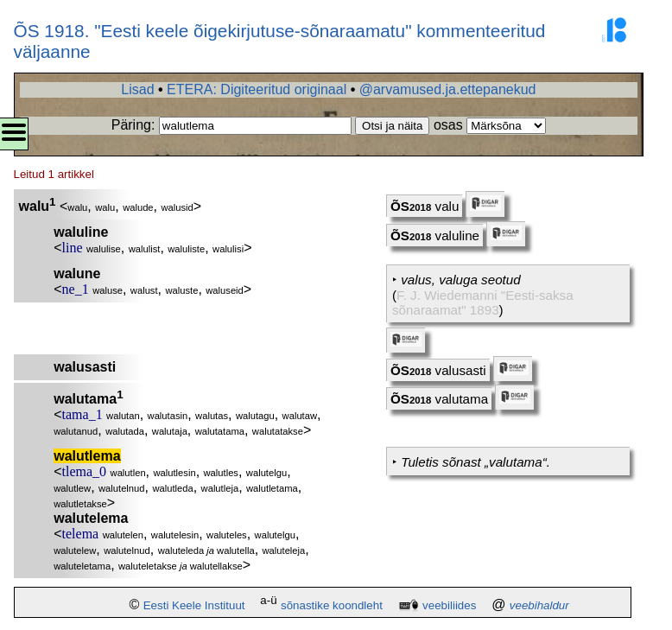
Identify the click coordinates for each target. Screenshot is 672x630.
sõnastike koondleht (332, 605)
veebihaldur (539, 605)
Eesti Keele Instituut (194, 605)
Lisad (137, 89)
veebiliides (449, 605)
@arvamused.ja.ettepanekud (448, 89)
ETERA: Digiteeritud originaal (257, 89)
